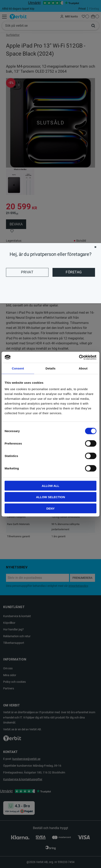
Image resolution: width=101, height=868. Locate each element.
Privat (27, 272)
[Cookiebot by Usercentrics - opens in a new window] (79, 357)
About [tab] (83, 368)
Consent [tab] (18, 368)
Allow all (50, 486)
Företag (74, 272)
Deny (50, 508)
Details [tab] (50, 368)
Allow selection (51, 497)
